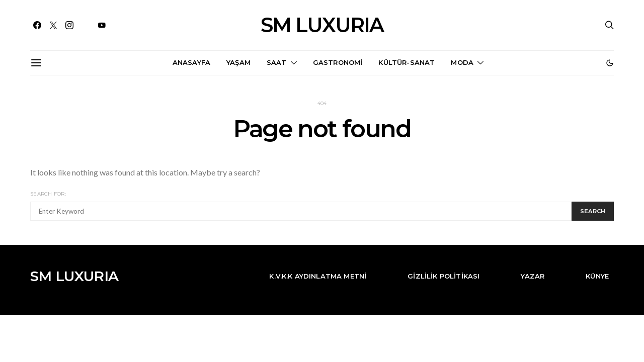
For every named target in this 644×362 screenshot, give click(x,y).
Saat (277, 62)
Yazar (533, 276)
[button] (610, 63)
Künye (597, 276)
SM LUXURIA (322, 25)
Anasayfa (191, 62)
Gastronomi (338, 62)
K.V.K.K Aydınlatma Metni (318, 276)
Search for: (48, 194)
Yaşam (238, 62)
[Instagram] (69, 25)
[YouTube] (102, 25)
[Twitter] (53, 25)
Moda (462, 62)
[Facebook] (37, 25)
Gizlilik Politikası (444, 276)
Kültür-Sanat (407, 62)
